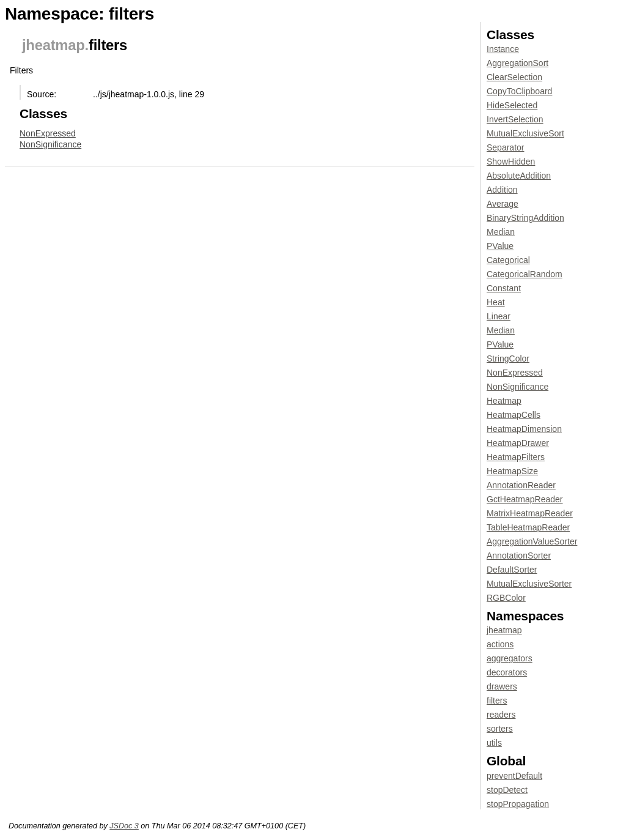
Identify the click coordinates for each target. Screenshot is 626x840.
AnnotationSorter (519, 556)
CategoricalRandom (525, 274)
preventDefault (514, 776)
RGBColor (506, 598)
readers (501, 715)
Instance (503, 49)
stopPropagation (518, 804)
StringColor (508, 359)
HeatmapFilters (516, 457)
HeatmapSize (512, 471)
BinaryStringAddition (525, 218)
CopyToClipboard (519, 91)
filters (497, 701)
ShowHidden (511, 162)
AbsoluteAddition (519, 176)
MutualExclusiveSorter (529, 584)
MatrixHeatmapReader (530, 513)
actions (500, 644)
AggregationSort (517, 63)
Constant (504, 288)
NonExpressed (48, 133)
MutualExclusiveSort (525, 133)
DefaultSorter (512, 570)
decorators (507, 672)
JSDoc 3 (124, 826)
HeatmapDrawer (518, 443)
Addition (502, 190)
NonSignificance (50, 144)
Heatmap (504, 401)
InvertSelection (515, 119)
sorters (500, 729)
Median (501, 232)
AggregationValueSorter (532, 541)
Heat (496, 302)
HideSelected (512, 105)
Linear (499, 316)
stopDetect (507, 790)
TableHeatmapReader (528, 527)
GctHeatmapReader (525, 499)
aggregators (510, 658)
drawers (502, 686)
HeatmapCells (514, 415)
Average (503, 204)
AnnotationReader (521, 485)
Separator (505, 147)
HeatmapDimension (524, 429)
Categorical (508, 260)
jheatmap (53, 45)
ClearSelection (514, 77)
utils (494, 743)
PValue (500, 246)
